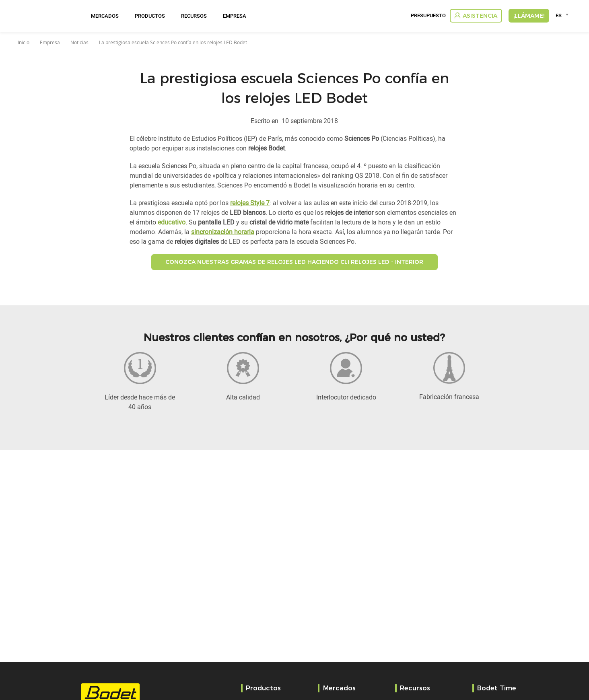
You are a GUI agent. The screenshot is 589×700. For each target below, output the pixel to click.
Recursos (194, 16)
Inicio (24, 42)
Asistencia (480, 16)
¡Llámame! (529, 16)
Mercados (105, 16)
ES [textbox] (559, 15)
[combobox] (563, 15)
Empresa (235, 16)
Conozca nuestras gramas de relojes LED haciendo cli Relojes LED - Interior (294, 262)
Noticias (79, 42)
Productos (150, 16)
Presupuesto (428, 16)
